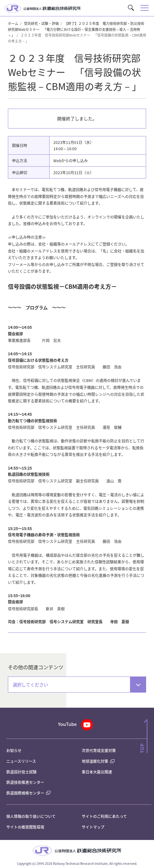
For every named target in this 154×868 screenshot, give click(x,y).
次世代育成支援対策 (99, 750)
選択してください (30, 685)
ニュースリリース (21, 761)
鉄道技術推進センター (25, 782)
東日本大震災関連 (97, 772)
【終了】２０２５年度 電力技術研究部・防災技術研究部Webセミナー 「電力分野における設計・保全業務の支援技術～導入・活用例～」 (76, 29)
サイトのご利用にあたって (104, 816)
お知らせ (14, 750)
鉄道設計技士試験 (21, 772)
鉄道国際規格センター (28, 793)
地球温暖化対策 (95, 761)
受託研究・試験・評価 (41, 23)
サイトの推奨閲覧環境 (25, 827)
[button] (131, 8)
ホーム (13, 23)
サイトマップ (93, 827)
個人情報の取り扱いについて (31, 816)
